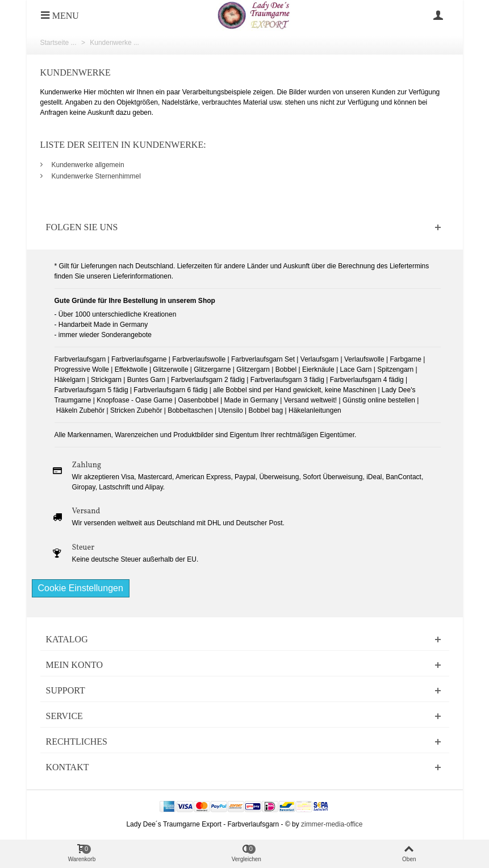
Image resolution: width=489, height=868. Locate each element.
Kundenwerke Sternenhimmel (96, 176)
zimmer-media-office (332, 824)
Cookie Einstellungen (81, 588)
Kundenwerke (76, 72)
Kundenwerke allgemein (88, 165)
